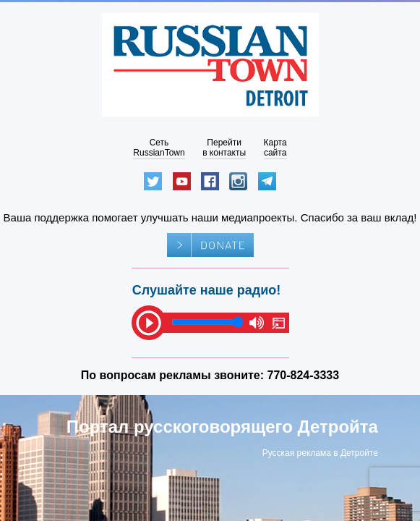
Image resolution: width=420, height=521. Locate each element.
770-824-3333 (304, 375)
